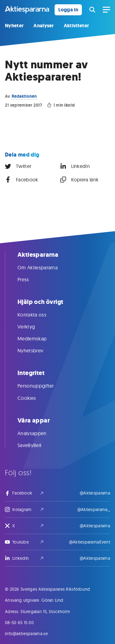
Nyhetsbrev (36, 350)
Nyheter (14, 26)
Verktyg (32, 327)
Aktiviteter (77, 26)
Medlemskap (38, 339)
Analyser (44, 26)
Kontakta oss (38, 315)
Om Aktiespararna (44, 267)
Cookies (33, 398)
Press (29, 279)
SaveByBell (35, 445)
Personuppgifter (42, 386)
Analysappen (38, 433)
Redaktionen (24, 96)
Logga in (68, 10)
